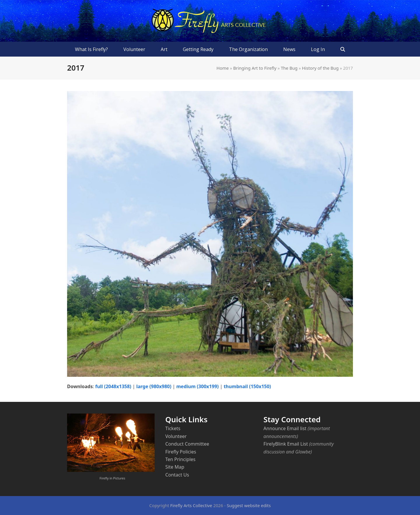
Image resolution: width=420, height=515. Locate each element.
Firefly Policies (181, 452)
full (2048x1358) (113, 386)
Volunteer (176, 436)
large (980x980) (154, 386)
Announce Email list (285, 428)
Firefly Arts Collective (191, 505)
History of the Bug (320, 68)
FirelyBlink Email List (286, 444)
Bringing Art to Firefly (255, 68)
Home (223, 68)
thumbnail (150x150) (247, 386)
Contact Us (177, 475)
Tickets (173, 428)
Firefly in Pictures (112, 478)
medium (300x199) (198, 386)
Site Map (175, 467)
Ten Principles (181, 459)
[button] (343, 49)
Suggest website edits (249, 505)
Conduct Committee (187, 444)
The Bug (289, 68)
